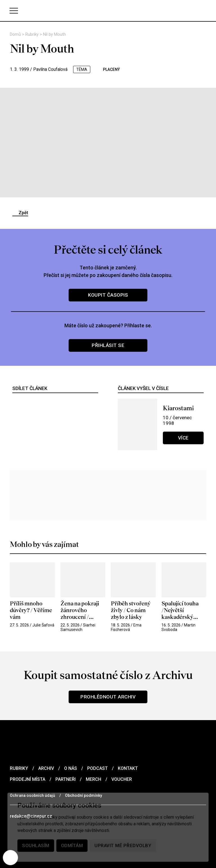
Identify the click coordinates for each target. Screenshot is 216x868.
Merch (94, 779)
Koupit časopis (108, 295)
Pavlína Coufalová (51, 69)
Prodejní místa (28, 779)
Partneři (66, 779)
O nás (71, 768)
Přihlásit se (108, 345)
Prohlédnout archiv (108, 697)
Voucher (122, 779)
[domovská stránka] (108, 11)
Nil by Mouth (54, 34)
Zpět (23, 213)
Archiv (46, 768)
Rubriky (32, 34)
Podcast (97, 768)
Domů (16, 34)
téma (83, 69)
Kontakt (128, 768)
